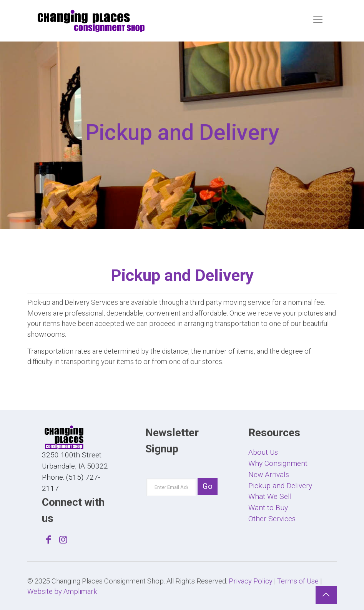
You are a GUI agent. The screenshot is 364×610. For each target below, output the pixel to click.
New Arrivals (269, 475)
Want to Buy (268, 508)
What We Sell (270, 496)
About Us (263, 452)
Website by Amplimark (62, 591)
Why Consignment (278, 463)
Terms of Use (298, 581)
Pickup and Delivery (280, 486)
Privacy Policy (251, 581)
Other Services (272, 519)
